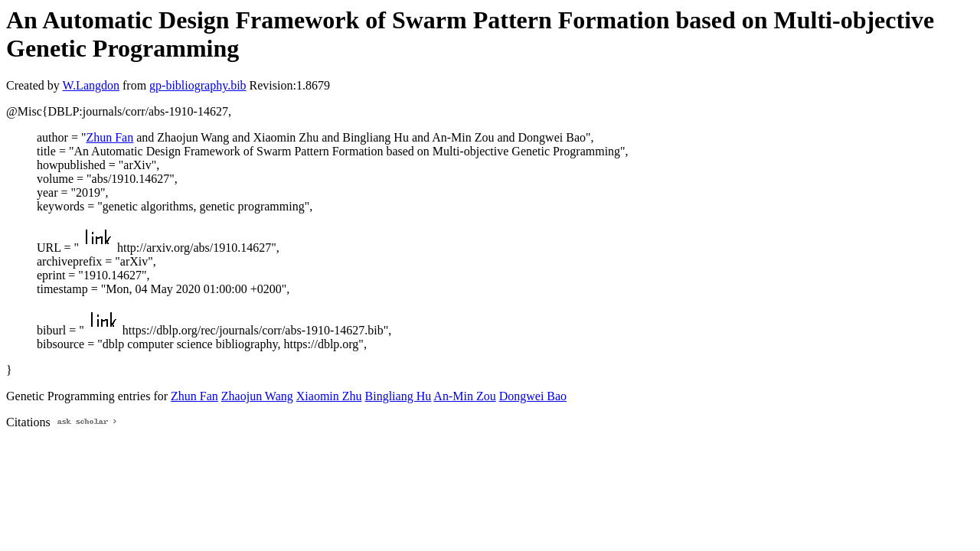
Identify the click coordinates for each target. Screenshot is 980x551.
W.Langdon (91, 85)
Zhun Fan (109, 137)
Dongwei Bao (533, 396)
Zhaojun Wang (257, 396)
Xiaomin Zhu (329, 396)
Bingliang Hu (399, 396)
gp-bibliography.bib (198, 85)
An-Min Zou (464, 396)
